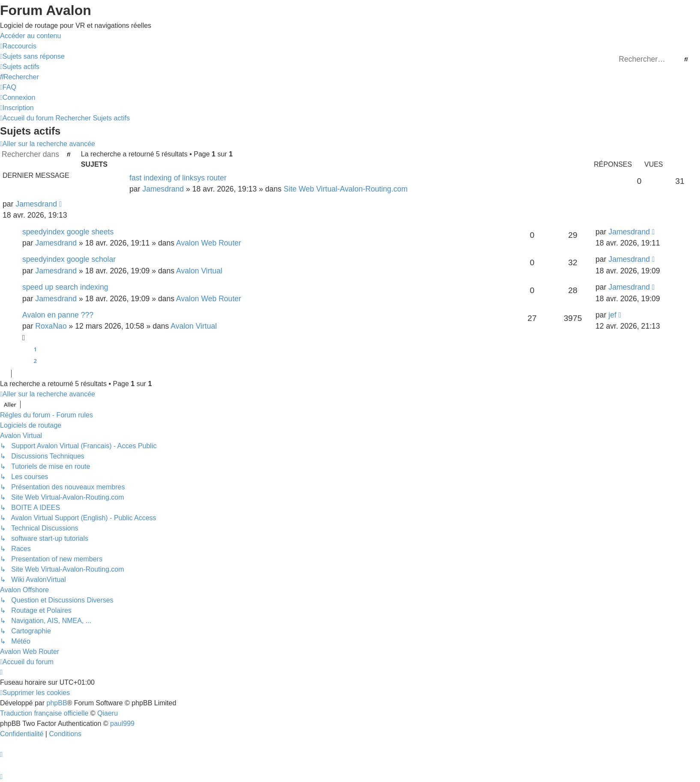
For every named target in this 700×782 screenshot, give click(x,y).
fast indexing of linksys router (178, 178)
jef (612, 315)
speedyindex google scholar (69, 259)
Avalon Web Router (209, 243)
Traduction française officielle (44, 713)
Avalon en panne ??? (58, 315)
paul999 (122, 724)
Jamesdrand (163, 189)
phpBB (57, 703)
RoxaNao (51, 326)
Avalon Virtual (199, 271)
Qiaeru (108, 713)
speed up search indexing (65, 287)
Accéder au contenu (30, 36)
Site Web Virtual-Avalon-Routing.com (346, 189)
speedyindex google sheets (68, 232)
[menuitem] (32, 56)
